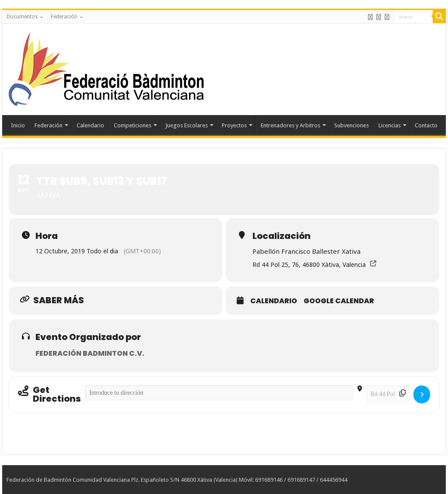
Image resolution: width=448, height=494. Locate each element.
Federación (64, 17)
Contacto (426, 125)
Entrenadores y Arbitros (290, 125)
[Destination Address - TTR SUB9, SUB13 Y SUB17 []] (388, 394)
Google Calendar (339, 301)
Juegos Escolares (187, 125)
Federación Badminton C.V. (90, 353)
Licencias (390, 125)
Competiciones (133, 125)
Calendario (90, 125)
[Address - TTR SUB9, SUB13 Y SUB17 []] (219, 393)
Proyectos (234, 125)
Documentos (22, 17)
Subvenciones (352, 125)
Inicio (18, 125)
